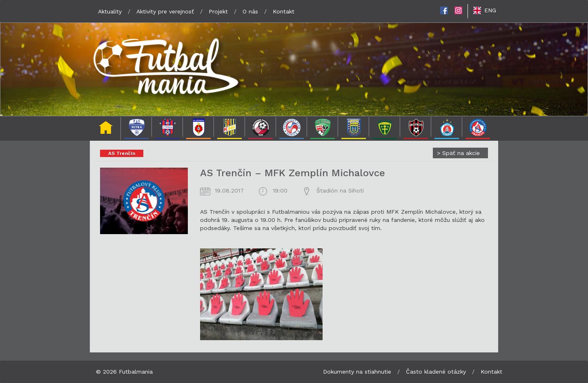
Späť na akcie (458, 153)
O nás (250, 11)
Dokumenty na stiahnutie (357, 372)
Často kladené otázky (436, 372)
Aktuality (110, 11)
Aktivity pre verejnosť (165, 11)
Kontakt (284, 11)
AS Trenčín (122, 153)
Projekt (218, 11)
